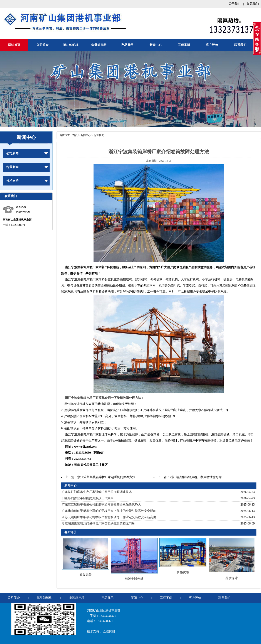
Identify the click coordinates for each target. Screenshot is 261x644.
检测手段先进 (134, 579)
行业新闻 (12, 167)
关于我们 (234, 4)
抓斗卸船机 (71, 45)
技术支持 (12, 181)
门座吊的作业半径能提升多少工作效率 (88, 498)
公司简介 (42, 45)
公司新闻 (12, 153)
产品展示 (127, 45)
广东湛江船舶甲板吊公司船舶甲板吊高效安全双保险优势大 (101, 505)
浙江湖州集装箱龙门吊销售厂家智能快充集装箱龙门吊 (98, 523)
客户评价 (212, 45)
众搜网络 (109, 631)
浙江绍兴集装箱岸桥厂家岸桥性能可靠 (196, 477)
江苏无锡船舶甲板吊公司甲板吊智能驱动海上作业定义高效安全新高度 (109, 517)
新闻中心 (156, 45)
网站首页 (14, 45)
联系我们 (253, 4)
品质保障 (232, 578)
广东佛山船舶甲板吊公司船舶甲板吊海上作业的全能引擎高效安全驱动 (109, 511)
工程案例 (184, 45)
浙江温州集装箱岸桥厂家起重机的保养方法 (106, 477)
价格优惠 (183, 572)
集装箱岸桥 (99, 45)
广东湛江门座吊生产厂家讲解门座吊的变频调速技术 (97, 492)
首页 (75, 135)
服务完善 (85, 575)
